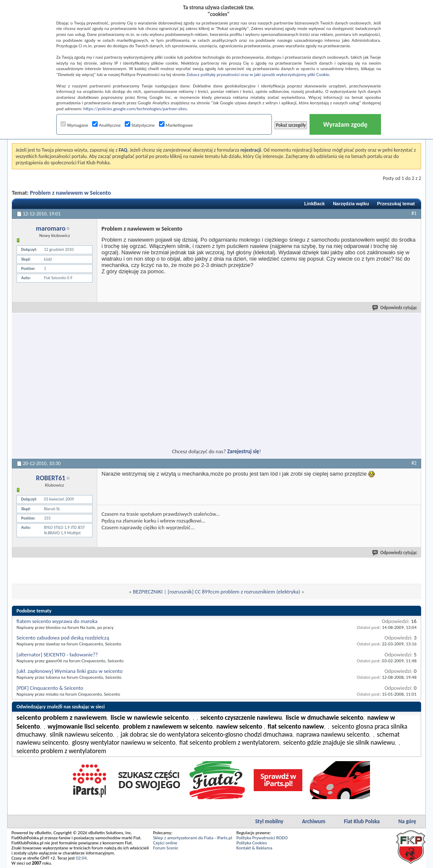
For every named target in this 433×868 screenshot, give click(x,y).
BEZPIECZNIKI (148, 592)
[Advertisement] (140, 375)
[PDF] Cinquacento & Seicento (50, 688)
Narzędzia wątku (351, 204)
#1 (414, 213)
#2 (414, 463)
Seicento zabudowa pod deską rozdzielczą (63, 638)
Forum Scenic (166, 848)
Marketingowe (176, 125)
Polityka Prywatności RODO (262, 838)
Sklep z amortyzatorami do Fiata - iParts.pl (193, 838)
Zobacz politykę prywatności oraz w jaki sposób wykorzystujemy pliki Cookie (258, 75)
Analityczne (106, 125)
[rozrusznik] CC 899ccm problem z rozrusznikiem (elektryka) (234, 592)
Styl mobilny (269, 821)
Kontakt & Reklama (254, 848)
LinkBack (314, 204)
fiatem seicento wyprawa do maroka (57, 621)
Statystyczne (140, 125)
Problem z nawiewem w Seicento (70, 193)
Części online (165, 843)
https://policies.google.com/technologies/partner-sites (135, 109)
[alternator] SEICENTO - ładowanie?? (57, 654)
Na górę (407, 821)
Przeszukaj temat (396, 204)
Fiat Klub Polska (362, 821)
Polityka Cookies (252, 843)
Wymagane (74, 125)
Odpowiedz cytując (395, 308)
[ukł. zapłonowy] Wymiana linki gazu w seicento (70, 671)
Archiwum (314, 821)
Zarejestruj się (243, 451)
